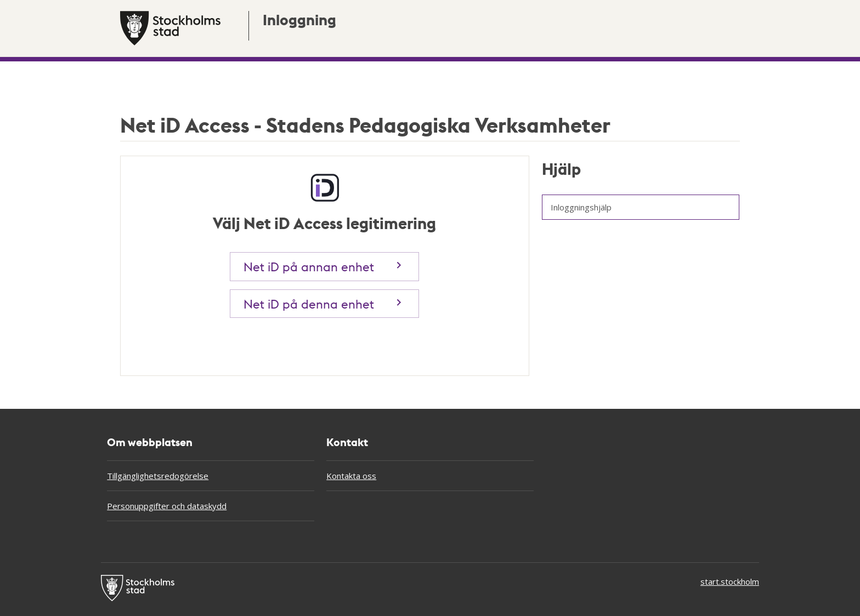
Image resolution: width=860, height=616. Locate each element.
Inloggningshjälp (581, 207)
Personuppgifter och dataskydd (167, 506)
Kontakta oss (351, 476)
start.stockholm (730, 581)
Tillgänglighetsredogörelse (158, 476)
